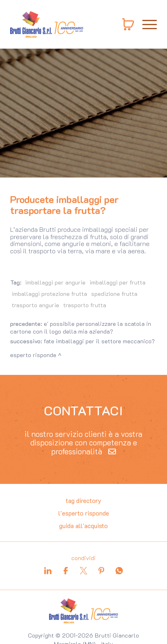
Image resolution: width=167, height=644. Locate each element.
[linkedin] (48, 571)
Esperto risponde (33, 355)
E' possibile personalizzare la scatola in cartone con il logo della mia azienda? (81, 327)
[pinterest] (101, 571)
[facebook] (66, 571)
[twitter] (83, 571)
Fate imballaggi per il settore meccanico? (99, 341)
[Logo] (47, 24)
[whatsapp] (119, 571)
